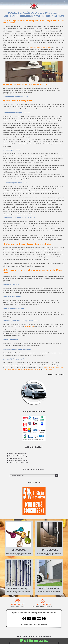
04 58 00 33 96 (34, 619)
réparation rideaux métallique (18, 456)
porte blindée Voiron (15, 458)
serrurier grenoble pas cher (17, 454)
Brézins (45, 367)
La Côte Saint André (35, 370)
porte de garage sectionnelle (17, 463)
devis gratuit (29, 327)
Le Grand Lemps (54, 367)
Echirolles (11, 370)
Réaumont (24, 370)
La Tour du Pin (48, 370)
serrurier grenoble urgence (17, 460)
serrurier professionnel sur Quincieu (40, 47)
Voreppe (18, 370)
